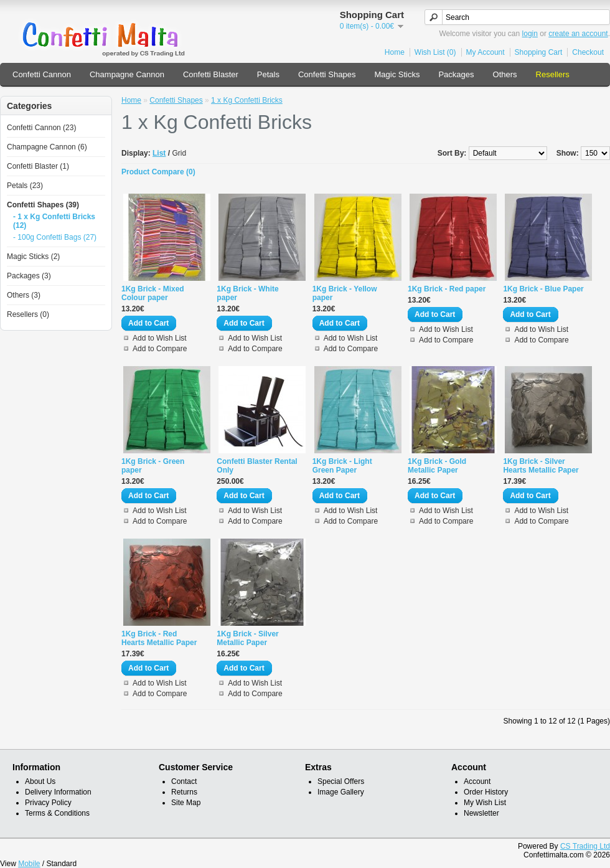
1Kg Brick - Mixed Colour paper (153, 293)
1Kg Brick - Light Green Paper (342, 466)
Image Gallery (341, 792)
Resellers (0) (28, 314)
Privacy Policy (48, 803)
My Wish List (485, 803)
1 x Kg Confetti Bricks (247, 100)
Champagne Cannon (127, 74)
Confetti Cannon (42, 74)
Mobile (29, 864)
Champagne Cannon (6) (47, 147)
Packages (456, 74)
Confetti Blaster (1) (38, 166)
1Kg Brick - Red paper (447, 289)
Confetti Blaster (211, 74)
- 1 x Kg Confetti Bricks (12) (54, 221)
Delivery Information (58, 792)
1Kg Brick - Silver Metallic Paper (247, 638)
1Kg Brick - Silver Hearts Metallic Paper (541, 466)
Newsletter (481, 813)
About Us (40, 781)
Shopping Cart (539, 52)
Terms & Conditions (57, 813)
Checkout (588, 52)
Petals (268, 74)
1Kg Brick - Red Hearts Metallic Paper (159, 638)
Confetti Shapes (327, 74)
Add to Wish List (160, 338)
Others (505, 74)
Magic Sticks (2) (33, 257)
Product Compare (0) (158, 172)
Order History (486, 792)
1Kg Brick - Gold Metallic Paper (437, 466)
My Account (486, 52)
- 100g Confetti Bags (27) (55, 237)
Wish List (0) (435, 52)
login (530, 34)
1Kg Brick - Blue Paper (543, 289)
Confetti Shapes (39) (43, 205)
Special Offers (341, 781)
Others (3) (24, 295)
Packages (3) (29, 276)
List (159, 153)
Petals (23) (25, 186)
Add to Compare (160, 349)
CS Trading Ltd (585, 846)
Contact (184, 781)
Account (477, 781)
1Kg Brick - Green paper (153, 466)
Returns (184, 792)
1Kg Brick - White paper (247, 293)
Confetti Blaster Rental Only (257, 466)
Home (395, 52)
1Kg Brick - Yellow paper (345, 293)
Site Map (186, 803)
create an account (578, 34)
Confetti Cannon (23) (41, 128)
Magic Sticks (397, 74)
